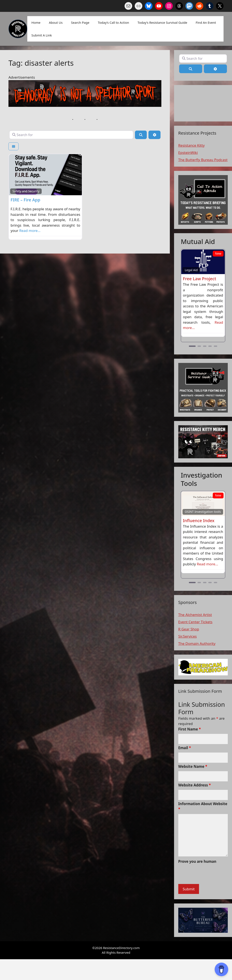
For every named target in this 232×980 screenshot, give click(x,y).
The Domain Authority (197, 643)
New (218, 253)
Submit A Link (42, 35)
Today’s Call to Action (113, 22)
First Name (190, 729)
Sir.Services (187, 636)
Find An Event (206, 22)
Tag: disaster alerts (41, 63)
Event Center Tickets (195, 622)
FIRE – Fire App (25, 200)
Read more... (208, 564)
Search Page (80, 22)
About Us (56, 22)
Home (36, 22)
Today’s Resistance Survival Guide (162, 22)
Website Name (193, 766)
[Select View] (14, 146)
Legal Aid (191, 270)
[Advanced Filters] (154, 135)
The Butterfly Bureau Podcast (203, 160)
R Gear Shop (189, 629)
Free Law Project (200, 279)
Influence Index (199, 521)
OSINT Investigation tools (203, 512)
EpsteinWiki (188, 153)
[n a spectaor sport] (85, 105)
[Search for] (71, 135)
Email (185, 748)
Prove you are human (197, 861)
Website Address (195, 785)
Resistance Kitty (192, 145)
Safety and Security (26, 191)
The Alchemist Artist (195, 615)
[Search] (141, 135)
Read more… (30, 231)
